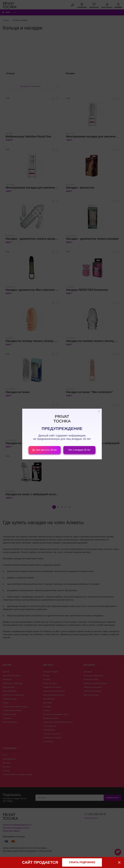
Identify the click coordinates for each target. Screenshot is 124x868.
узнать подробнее (82, 862)
